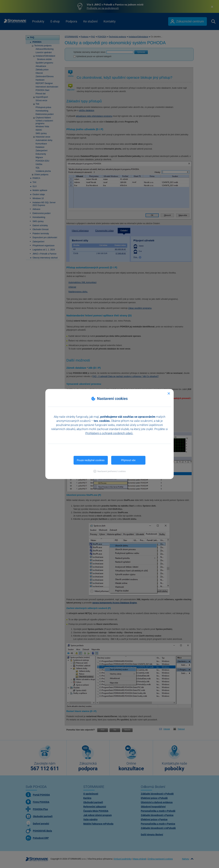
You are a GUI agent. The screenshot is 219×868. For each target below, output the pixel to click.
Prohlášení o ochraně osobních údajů (109, 433)
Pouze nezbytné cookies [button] (91, 460)
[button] (110, 471)
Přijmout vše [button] (128, 460)
